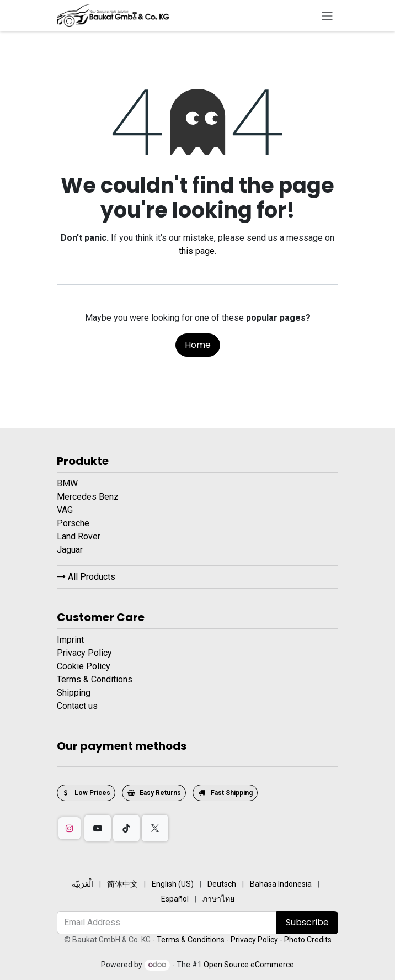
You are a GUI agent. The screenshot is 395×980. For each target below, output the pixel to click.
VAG (66, 510)
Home (198, 345)
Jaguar (71, 550)
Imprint (70, 640)
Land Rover (80, 536)
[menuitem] (82, 884)
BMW (68, 483)
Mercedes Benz (89, 497)
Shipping (74, 693)
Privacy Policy (84, 653)
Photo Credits (308, 940)
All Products (86, 577)
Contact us (77, 706)
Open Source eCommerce (249, 965)
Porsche (74, 523)
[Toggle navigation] (327, 16)
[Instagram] (70, 828)
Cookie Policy (84, 666)
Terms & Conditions (95, 679)
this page (197, 251)
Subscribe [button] (307, 922)
